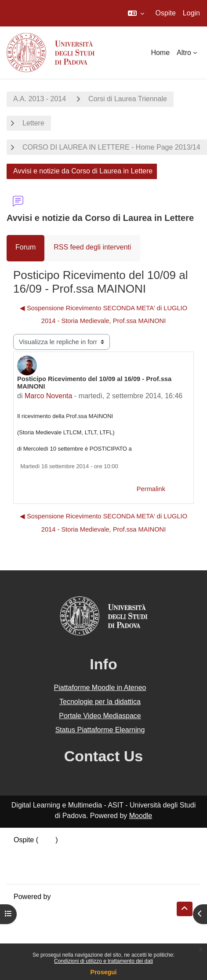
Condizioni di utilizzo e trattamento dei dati (103, 961)
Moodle (141, 816)
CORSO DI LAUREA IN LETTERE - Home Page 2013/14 (111, 147)
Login (191, 13)
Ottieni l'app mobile (44, 872)
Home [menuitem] (160, 53)
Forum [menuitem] (25, 247)
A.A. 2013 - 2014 (40, 99)
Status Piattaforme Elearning (100, 730)
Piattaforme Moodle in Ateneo (100, 688)
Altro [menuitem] (184, 53)
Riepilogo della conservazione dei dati (73, 850)
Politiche (27, 861)
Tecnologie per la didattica (100, 702)
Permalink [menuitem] (151, 489)
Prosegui (104, 972)
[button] (136, 13)
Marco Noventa (49, 396)
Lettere (33, 123)
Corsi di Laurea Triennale (128, 99)
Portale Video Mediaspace (100, 716)
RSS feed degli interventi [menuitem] (92, 247)
